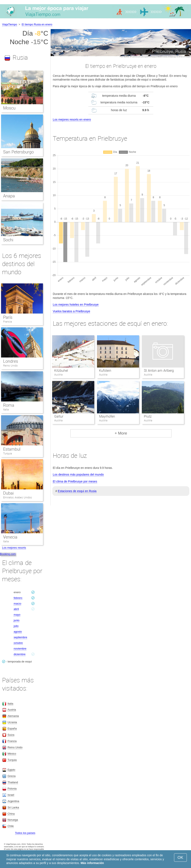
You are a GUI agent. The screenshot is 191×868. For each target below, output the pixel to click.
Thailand (13, 782)
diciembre (19, 654)
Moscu (9, 108)
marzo (17, 604)
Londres (11, 361)
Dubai (8, 493)
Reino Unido (10, 366)
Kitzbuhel (61, 371)
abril (16, 609)
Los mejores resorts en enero (72, 120)
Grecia (12, 776)
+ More (121, 433)
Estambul (12, 449)
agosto (18, 632)
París (8, 317)
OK (180, 857)
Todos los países (25, 833)
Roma (9, 405)
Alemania (13, 716)
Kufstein (105, 371)
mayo (17, 615)
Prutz (148, 416)
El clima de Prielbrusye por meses (75, 481)
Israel (11, 795)
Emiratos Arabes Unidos (18, 497)
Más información (92, 863)
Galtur (59, 416)
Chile (11, 826)
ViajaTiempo (10, 24)
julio (16, 626)
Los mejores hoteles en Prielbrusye (76, 305)
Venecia (10, 537)
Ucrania (12, 722)
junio (16, 620)
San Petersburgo (18, 152)
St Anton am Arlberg (159, 371)
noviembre (20, 649)
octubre (18, 643)
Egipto (11, 770)
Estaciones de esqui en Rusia (77, 491)
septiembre (20, 637)
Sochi (8, 240)
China (11, 814)
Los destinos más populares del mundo (78, 475)
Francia (8, 322)
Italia (6, 410)
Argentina (13, 801)
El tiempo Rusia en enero (37, 24)
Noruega (13, 820)
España (12, 728)
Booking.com (8, 554)
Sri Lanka (13, 807)
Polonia (12, 789)
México (12, 754)
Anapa (9, 196)
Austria (12, 710)
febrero (18, 598)
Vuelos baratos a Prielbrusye (71, 311)
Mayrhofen (107, 416)
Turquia (8, 453)
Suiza (11, 735)
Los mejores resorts (14, 548)
